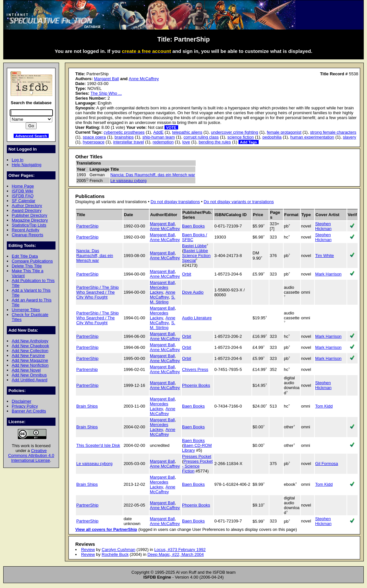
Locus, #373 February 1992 (180, 550)
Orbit (187, 274)
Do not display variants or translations (239, 202)
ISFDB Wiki (22, 191)
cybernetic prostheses (124, 132)
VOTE (171, 127)
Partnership (87, 369)
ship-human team (159, 137)
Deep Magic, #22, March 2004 (176, 554)
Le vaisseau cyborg (128, 181)
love (186, 142)
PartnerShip (87, 226)
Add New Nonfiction (30, 365)
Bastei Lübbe (194, 246)
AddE (158, 132)
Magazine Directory (30, 220)
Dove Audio (193, 292)
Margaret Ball (107, 79)
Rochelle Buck (115, 554)
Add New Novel (26, 370)
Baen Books (193, 226)
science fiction (241, 137)
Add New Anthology (30, 341)
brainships (124, 137)
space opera (94, 137)
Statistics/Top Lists (29, 225)
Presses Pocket (197, 456)
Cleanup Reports (27, 235)
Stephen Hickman (323, 226)
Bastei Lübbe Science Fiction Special (196, 256)
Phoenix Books (196, 385)
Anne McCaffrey (144, 79)
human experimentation (312, 137)
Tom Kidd (324, 406)
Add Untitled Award (30, 380)
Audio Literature (197, 318)
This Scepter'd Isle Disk (98, 445)
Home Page (23, 186)
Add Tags (249, 142)
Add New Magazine (30, 360)
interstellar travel (129, 142)
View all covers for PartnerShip (106, 529)
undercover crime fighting (234, 132)
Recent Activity (25, 230)
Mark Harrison (328, 274)
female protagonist (284, 132)
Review (88, 550)
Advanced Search (31, 136)
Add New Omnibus (29, 375)
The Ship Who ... (106, 93)
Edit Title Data (25, 256)
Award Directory (27, 210)
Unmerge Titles (26, 310)
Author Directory (27, 206)
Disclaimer (21, 401)
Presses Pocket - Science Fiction (197, 466)
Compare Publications (32, 261)
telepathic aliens (187, 132)
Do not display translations (175, 202)
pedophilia (272, 137)
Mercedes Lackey (159, 290)
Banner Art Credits (29, 411)
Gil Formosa (327, 464)
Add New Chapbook (30, 346)
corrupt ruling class (201, 137)
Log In (18, 160)
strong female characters (333, 132)
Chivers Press (195, 369)
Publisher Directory (29, 215)
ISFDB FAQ (23, 196)
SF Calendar (24, 201)
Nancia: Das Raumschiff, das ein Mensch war (153, 175)
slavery (349, 137)
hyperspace (94, 142)
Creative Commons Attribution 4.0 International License (31, 455)
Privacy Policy (25, 406)
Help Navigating (26, 165)
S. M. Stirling (163, 300)
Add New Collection (30, 351)
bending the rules (215, 142)
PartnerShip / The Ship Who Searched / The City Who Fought (98, 292)
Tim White (324, 256)
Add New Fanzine (28, 355)
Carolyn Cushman (118, 550)
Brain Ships (87, 406)
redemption (163, 142)
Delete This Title (27, 266)
